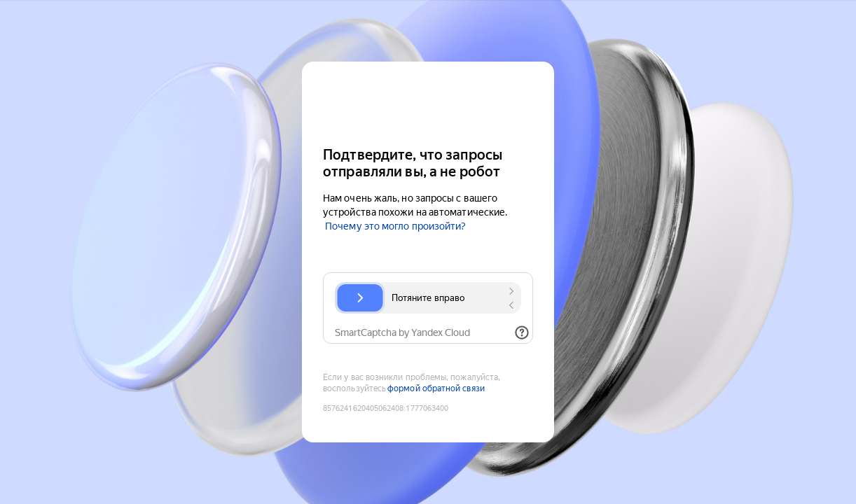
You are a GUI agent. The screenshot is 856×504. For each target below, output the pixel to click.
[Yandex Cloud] (428, 103)
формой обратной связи (436, 388)
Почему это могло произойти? (395, 226)
